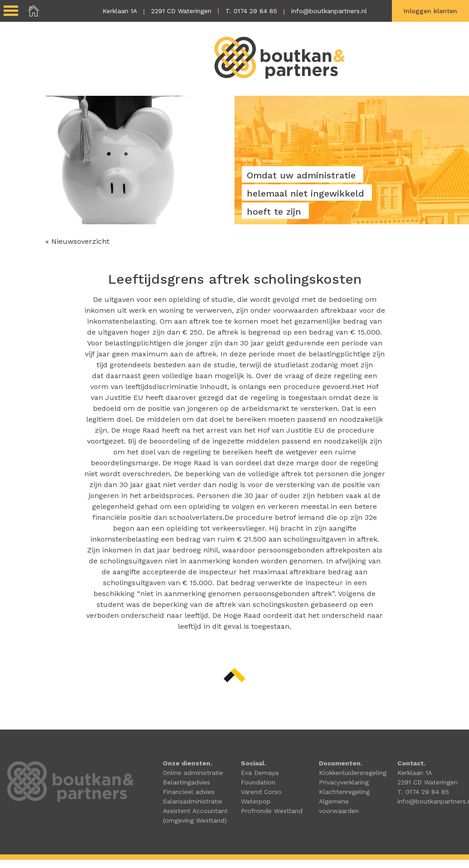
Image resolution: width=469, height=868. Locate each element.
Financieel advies (189, 792)
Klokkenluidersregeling (353, 773)
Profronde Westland (272, 811)
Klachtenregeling (344, 792)
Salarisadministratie (193, 801)
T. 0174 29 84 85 (251, 11)
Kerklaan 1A (120, 11)
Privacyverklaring (344, 782)
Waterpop (256, 801)
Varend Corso (261, 792)
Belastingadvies (186, 782)
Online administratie (193, 773)
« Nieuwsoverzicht (77, 241)
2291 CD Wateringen (181, 11)
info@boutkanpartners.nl (329, 11)
